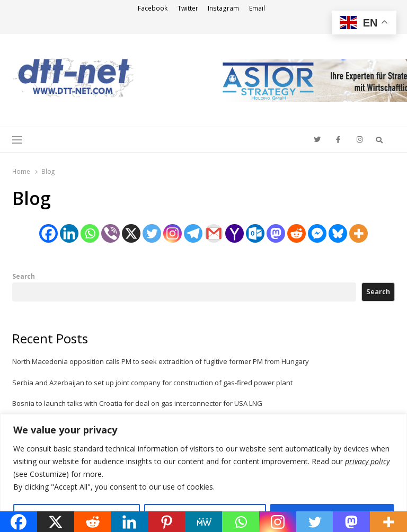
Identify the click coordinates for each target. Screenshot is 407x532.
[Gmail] (214, 233)
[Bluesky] (338, 233)
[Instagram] (172, 233)
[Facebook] (48, 233)
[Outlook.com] (255, 233)
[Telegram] (193, 233)
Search (24, 276)
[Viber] (110, 233)
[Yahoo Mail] (235, 233)
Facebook (153, 8)
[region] (203, 473)
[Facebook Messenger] (317, 233)
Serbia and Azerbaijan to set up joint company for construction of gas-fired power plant (152, 383)
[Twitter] (152, 233)
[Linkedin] (69, 233)
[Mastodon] (276, 233)
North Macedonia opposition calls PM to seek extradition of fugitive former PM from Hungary (161, 361)
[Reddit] (297, 233)
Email (257, 8)
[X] (131, 233)
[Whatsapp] (90, 233)
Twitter (188, 8)
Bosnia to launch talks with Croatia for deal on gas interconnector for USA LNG (137, 403)
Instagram (223, 8)
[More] (359, 233)
